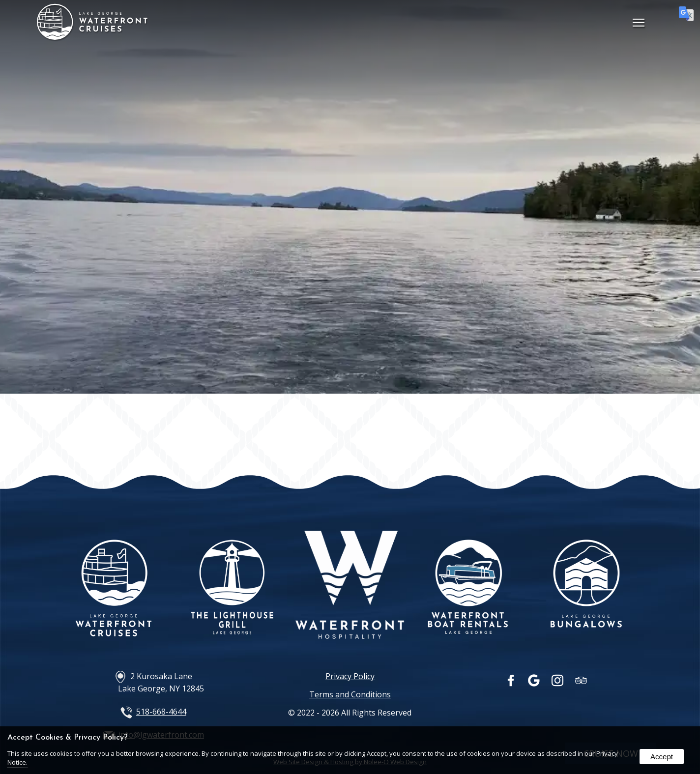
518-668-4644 (161, 712)
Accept (662, 757)
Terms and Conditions (350, 694)
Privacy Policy (350, 676)
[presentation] (512, 683)
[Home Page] (92, 37)
